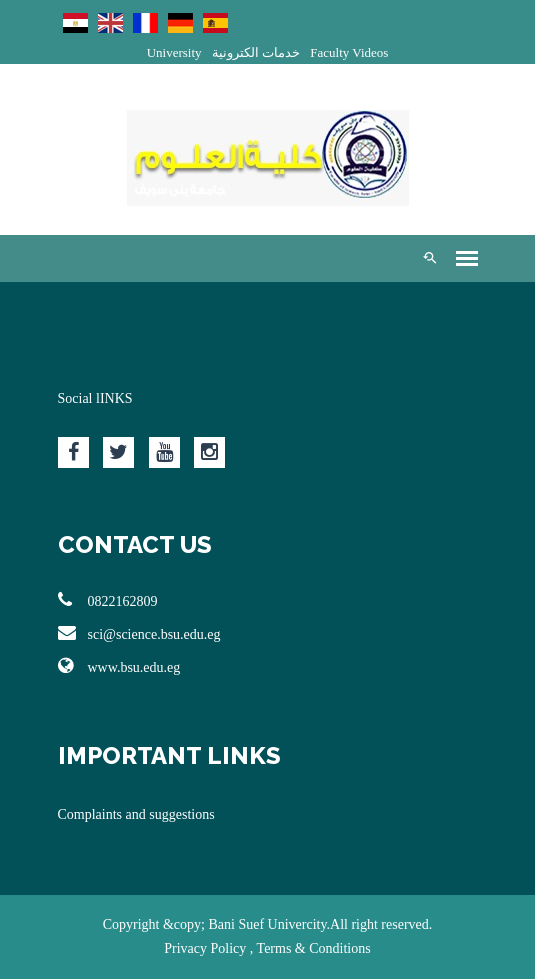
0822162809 (108, 600)
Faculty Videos (349, 52)
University (174, 52)
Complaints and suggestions (136, 814)
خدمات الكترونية (256, 52)
